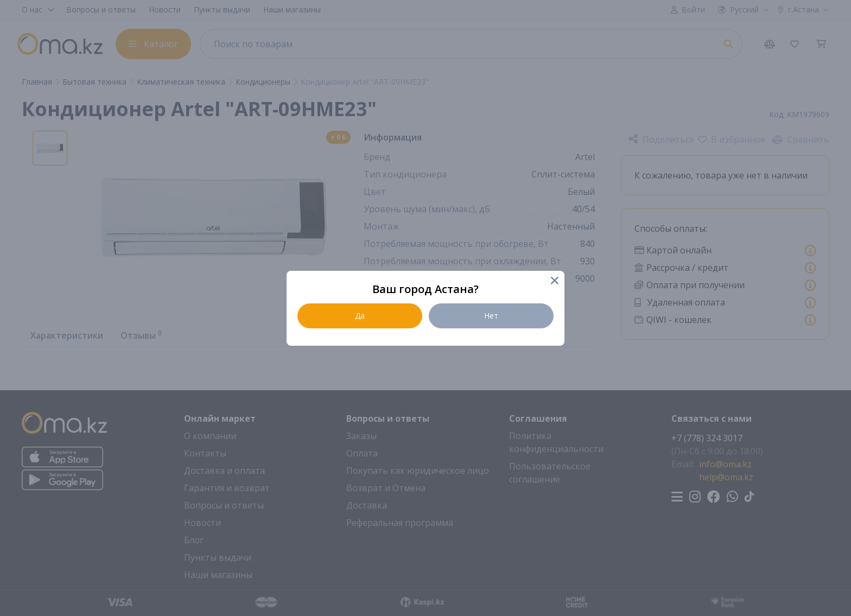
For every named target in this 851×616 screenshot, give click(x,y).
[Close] (554, 281)
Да (360, 316)
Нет (491, 316)
